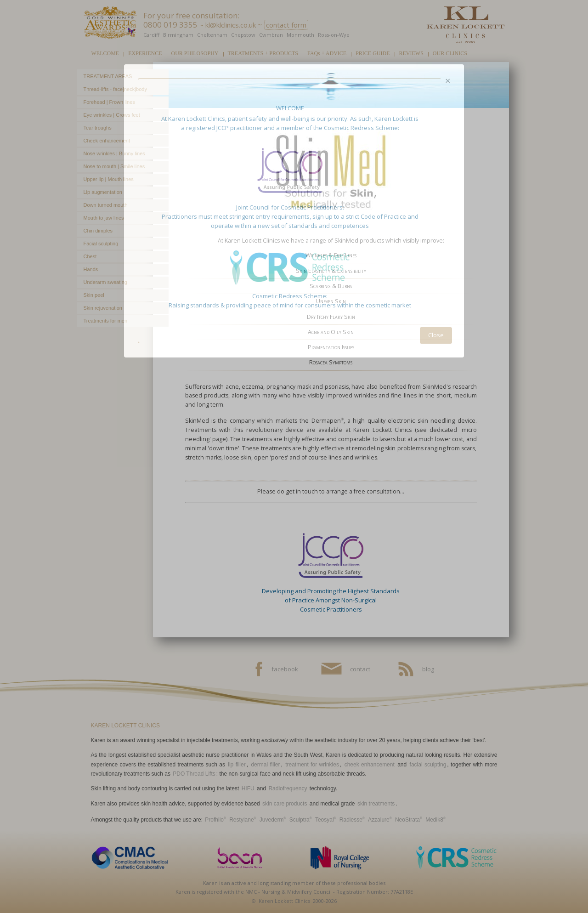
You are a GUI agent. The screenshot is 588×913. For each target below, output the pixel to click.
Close (436, 335)
